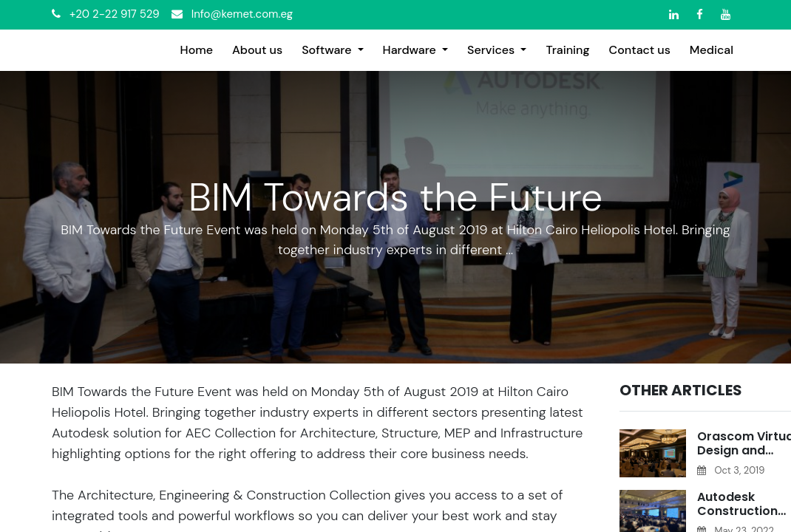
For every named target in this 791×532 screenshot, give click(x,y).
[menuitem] (197, 50)
